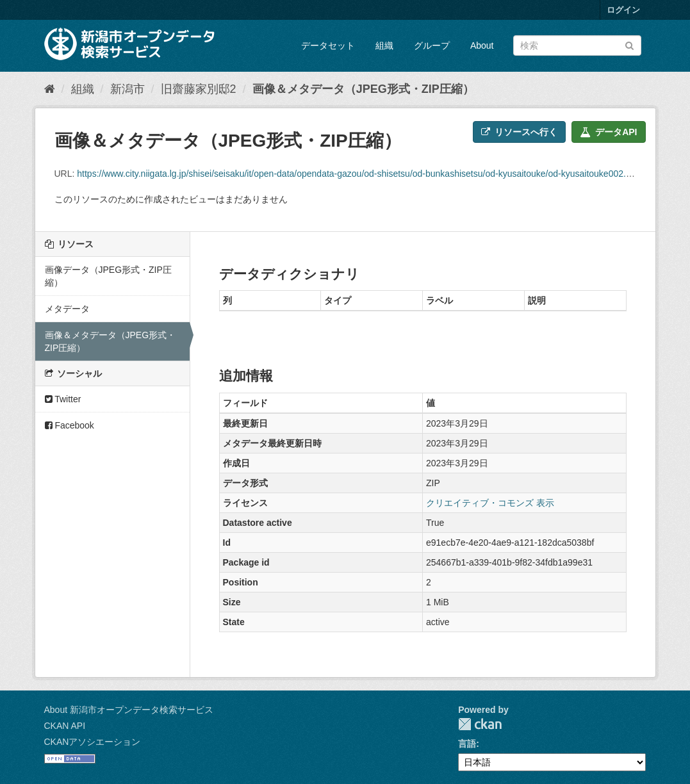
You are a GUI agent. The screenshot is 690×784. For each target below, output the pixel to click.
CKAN (480, 724)
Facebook (70, 425)
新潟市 (127, 89)
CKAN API (65, 726)
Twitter (63, 399)
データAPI (608, 132)
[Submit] (629, 45)
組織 (384, 45)
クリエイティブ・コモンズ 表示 (490, 503)
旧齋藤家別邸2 (199, 89)
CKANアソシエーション (93, 742)
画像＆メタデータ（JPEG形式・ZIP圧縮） (363, 89)
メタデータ (67, 309)
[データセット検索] (577, 45)
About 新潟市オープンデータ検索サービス (129, 710)
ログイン (623, 10)
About (482, 45)
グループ (432, 45)
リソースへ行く (519, 132)
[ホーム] (50, 89)
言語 (467, 744)
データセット (328, 45)
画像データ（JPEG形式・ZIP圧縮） (108, 276)
